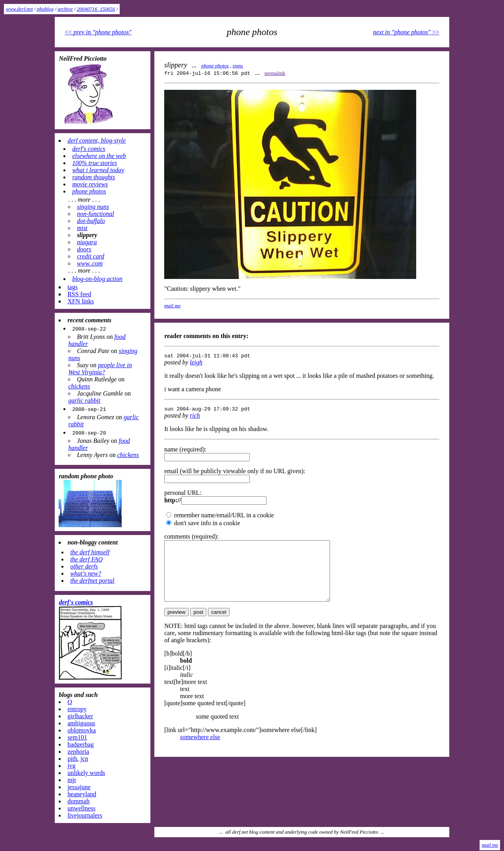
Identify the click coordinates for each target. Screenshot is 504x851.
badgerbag (81, 744)
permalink (275, 73)
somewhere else (200, 751)
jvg (71, 766)
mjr (72, 780)
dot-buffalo (91, 221)
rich (195, 418)
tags (72, 287)
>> (406, 32)
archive (65, 9)
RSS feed (79, 294)
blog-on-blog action (97, 279)
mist (82, 228)
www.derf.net (19, 9)
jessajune (79, 787)
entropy (77, 709)
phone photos (215, 66)
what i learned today (98, 170)
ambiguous (81, 723)
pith (72, 759)
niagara (87, 242)
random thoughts (94, 177)
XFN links (81, 301)
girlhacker (80, 716)
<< (98, 32)
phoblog (45, 9)
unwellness (81, 808)
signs (238, 66)
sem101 (77, 737)
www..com (90, 263)
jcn (84, 759)
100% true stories (94, 163)
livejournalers (85, 815)
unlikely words (86, 773)
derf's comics (89, 149)
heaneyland (82, 794)
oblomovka (82, 730)
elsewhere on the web (99, 156)
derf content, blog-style (96, 140)
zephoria (78, 752)
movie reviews (90, 184)
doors (84, 249)
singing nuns (93, 207)
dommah (78, 801)
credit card (90, 256)
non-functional (95, 214)
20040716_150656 (96, 9)
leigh (196, 363)
